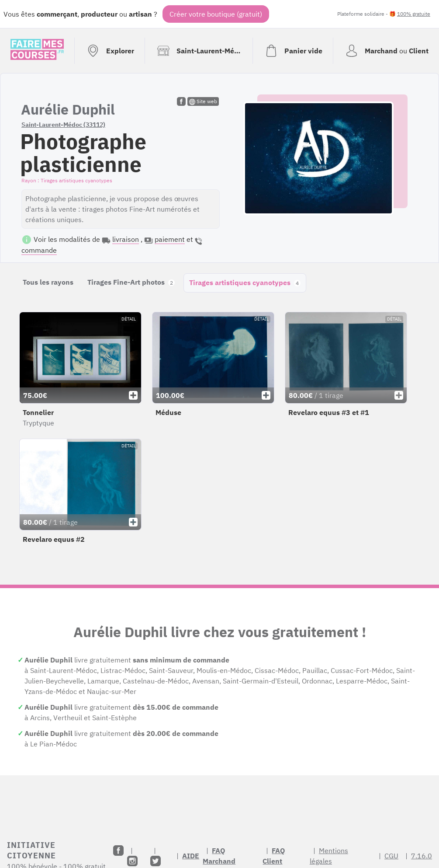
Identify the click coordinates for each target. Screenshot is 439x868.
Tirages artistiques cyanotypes (245, 282)
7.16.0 (422, 856)
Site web (203, 101)
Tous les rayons (48, 282)
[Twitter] (156, 861)
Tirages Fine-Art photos (131, 282)
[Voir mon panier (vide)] (293, 51)
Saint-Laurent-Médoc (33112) (63, 125)
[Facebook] (118, 851)
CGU (391, 856)
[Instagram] (132, 861)
